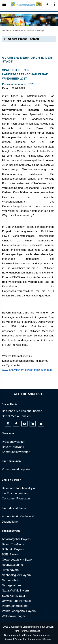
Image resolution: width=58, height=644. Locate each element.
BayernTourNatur (13, 447)
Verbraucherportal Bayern (19, 611)
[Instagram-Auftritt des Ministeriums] (8, 424)
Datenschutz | (22, 639)
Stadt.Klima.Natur (13, 596)
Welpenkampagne (14, 616)
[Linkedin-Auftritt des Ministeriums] (33, 424)
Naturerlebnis (11, 580)
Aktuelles (19, 30)
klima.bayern (10, 570)
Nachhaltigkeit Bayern (16, 575)
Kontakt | (9, 639)
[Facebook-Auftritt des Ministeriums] (16, 424)
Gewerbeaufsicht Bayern (18, 560)
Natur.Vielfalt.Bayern (15, 590)
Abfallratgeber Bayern (16, 539)
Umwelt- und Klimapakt (17, 601)
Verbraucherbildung (15, 606)
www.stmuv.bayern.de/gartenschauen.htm (27, 370)
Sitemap (48, 639)
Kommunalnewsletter (16, 452)
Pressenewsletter (13, 442)
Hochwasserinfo (12, 565)
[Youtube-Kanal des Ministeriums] (24, 424)
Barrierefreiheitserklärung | (18, 635)
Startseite (6, 30)
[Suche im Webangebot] (47, 4)
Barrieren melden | (43, 635)
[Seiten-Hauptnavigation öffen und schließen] (4, 4)
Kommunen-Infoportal (16, 469)
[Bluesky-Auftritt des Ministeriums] (41, 424)
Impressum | (36, 639)
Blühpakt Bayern (13, 549)
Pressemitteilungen (36, 30)
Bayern (10, 554)
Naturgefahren (11, 585)
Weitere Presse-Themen (23, 39)
